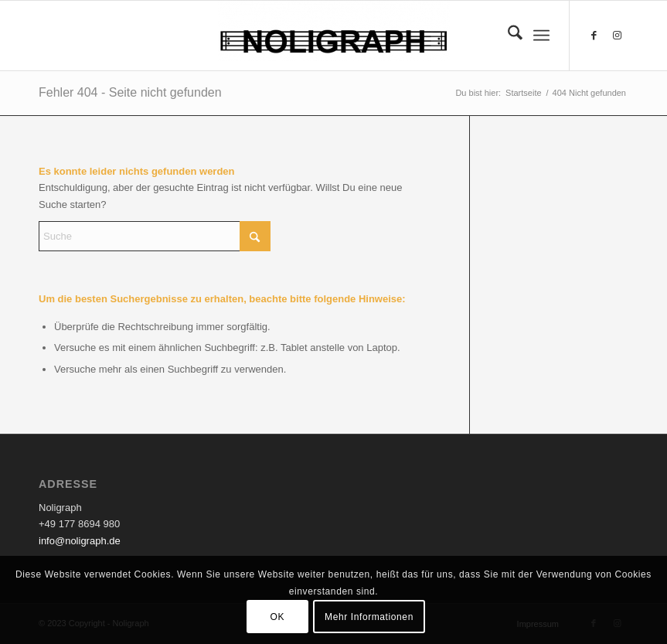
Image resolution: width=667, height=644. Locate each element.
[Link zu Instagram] (617, 36)
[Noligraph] (334, 36)
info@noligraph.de (80, 541)
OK (278, 617)
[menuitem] (507, 36)
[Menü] (541, 36)
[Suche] (507, 36)
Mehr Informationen (369, 617)
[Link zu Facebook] (594, 36)
